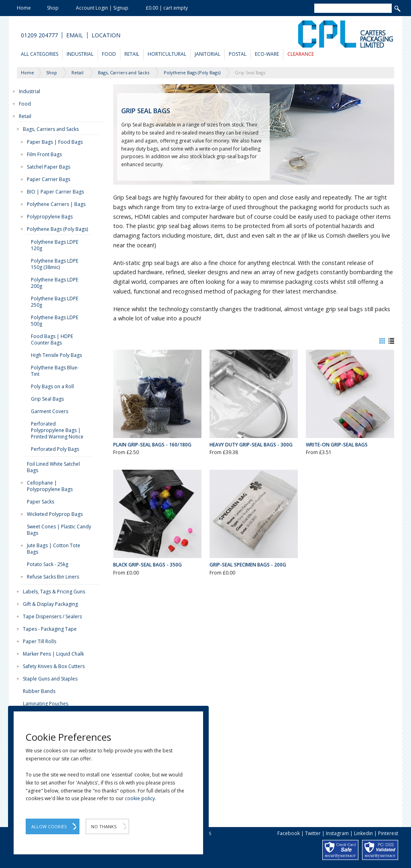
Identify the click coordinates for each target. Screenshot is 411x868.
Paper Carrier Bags (49, 179)
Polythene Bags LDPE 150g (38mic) (55, 264)
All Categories (40, 54)
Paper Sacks (41, 502)
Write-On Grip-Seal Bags (337, 445)
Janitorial (208, 54)
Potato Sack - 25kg (48, 564)
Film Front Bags (44, 154)
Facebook (289, 833)
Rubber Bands (39, 691)
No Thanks (104, 826)
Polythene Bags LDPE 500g (55, 321)
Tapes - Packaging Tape (50, 629)
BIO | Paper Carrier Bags (55, 192)
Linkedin (363, 833)
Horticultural (167, 54)
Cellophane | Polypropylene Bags (50, 486)
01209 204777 (39, 35)
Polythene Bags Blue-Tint (55, 371)
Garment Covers (50, 411)
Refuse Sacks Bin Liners (53, 577)
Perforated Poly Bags (55, 449)
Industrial (80, 54)
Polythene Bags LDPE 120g (55, 245)
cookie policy (140, 798)
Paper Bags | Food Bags (55, 142)
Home (24, 8)
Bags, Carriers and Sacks (51, 129)
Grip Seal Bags (47, 399)
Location (106, 35)
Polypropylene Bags (50, 217)
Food (109, 54)
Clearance (301, 54)
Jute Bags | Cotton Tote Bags (54, 549)
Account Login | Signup (102, 8)
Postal (238, 54)
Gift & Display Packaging (50, 604)
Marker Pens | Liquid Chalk (53, 654)
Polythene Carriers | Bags (56, 204)
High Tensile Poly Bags (56, 355)
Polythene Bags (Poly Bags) (57, 229)
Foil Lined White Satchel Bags (53, 467)
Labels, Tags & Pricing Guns (54, 592)
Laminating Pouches (46, 704)
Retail (132, 54)
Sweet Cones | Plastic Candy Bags (59, 530)
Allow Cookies (49, 826)
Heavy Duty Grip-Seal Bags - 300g (251, 445)
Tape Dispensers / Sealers (52, 616)
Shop (53, 8)
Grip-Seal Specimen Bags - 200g (248, 565)
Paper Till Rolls (40, 641)
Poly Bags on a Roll (52, 386)
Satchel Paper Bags (49, 167)
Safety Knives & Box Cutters (54, 666)
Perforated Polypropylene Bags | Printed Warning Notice (57, 430)
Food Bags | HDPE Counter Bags (52, 339)
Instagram (337, 833)
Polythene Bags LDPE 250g (55, 302)
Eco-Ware (267, 54)
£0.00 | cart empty (167, 8)
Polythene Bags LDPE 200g (55, 283)
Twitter (313, 833)
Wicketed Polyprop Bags (55, 514)
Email (75, 35)
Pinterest (388, 833)
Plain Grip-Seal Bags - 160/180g (152, 445)
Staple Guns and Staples (50, 679)
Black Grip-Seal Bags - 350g (148, 565)
